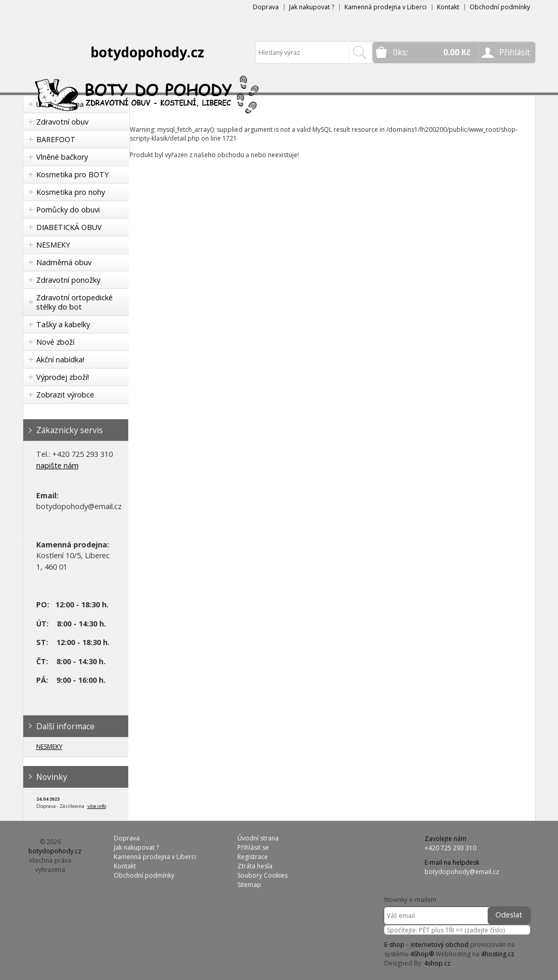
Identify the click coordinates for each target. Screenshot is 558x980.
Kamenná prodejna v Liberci (386, 7)
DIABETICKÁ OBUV (69, 227)
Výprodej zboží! (63, 377)
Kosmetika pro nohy (71, 192)
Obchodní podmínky (500, 7)
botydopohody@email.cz (462, 872)
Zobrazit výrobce (65, 395)
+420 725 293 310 (450, 848)
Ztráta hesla (255, 866)
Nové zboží (55, 342)
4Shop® (422, 954)
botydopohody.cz (147, 52)
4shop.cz (437, 963)
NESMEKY (53, 245)
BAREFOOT (56, 139)
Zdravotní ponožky (68, 280)
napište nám (57, 465)
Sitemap (249, 885)
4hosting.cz (497, 954)
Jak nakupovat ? (312, 7)
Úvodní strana (258, 838)
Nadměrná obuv (64, 262)
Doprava (266, 7)
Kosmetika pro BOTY (72, 174)
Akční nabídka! (60, 359)
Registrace (253, 857)
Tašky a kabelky (63, 324)
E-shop (394, 945)
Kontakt (448, 7)
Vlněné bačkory (62, 157)
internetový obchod (440, 945)
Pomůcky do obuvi (68, 210)
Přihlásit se (253, 847)
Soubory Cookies (262, 875)
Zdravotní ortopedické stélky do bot (74, 302)
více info (97, 806)
